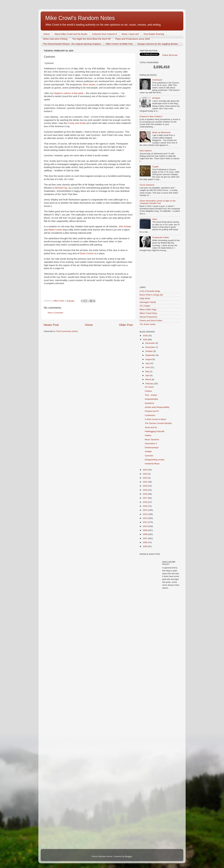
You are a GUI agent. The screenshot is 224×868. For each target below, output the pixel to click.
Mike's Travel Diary (148, 313)
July (147, 363)
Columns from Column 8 (104, 34)
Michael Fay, (61, 188)
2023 (145, 474)
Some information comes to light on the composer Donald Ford (158, 202)
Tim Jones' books (148, 324)
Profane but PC (152, 411)
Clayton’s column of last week (69, 93)
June (148, 367)
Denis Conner (87, 253)
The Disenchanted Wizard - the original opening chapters (72, 44)
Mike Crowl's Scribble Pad (119, 44)
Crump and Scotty (77, 123)
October (149, 351)
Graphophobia (151, 399)
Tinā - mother (151, 395)
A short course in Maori (155, 419)
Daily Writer (145, 298)
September (151, 355)
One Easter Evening (154, 34)
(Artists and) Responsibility (157, 407)
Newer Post (51, 325)
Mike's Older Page (148, 309)
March (148, 379)
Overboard (157, 80)
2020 (145, 486)
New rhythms (146, 151)
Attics (155, 219)
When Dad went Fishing (55, 39)
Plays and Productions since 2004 (133, 39)
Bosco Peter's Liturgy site (151, 295)
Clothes (148, 391)
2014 (145, 510)
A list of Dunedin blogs (150, 291)
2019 (145, 490)
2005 (145, 546)
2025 (145, 340)
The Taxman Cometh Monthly (158, 423)
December (150, 343)
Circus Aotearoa (147, 185)
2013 (145, 514)
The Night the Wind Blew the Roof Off (91, 39)
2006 (145, 542)
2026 (145, 336)
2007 (145, 538)
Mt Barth (156, 98)
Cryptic (155, 167)
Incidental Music (152, 464)
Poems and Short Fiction (151, 321)
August (149, 359)
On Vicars (149, 387)
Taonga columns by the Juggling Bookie (157, 44)
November (150, 347)
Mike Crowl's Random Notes (80, 18)
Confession (150, 415)
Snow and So (151, 427)
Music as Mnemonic (161, 132)
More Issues (89, 84)
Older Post (126, 325)
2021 (145, 482)
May (148, 371)
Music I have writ (130, 34)
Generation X (151, 444)
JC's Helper (145, 306)
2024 (145, 470)
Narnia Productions (148, 317)
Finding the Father (161, 237)
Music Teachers (152, 440)
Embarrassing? (152, 447)
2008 (145, 534)
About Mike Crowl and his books (71, 34)
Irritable (148, 451)
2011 (145, 522)
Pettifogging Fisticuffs (155, 431)
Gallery (148, 435)
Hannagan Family (148, 302)
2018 (145, 494)
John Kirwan (125, 226)
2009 (145, 530)
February (150, 384)
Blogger (128, 856)
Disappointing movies (155, 460)
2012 (145, 518)
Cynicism (149, 456)
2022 (145, 478)
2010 (145, 526)
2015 (145, 506)
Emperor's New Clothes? (151, 116)
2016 (145, 502)
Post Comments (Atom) (67, 331)
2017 (145, 498)
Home (47, 34)
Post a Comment (55, 313)
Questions (150, 403)
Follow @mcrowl (170, 55)
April (148, 375)
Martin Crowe (55, 230)
